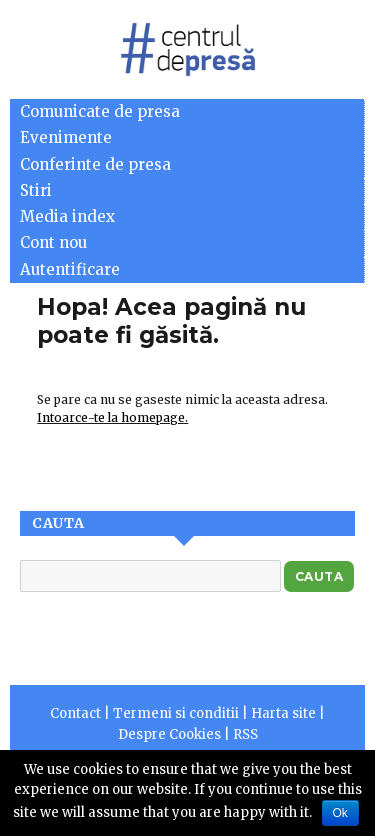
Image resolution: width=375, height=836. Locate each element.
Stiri (36, 190)
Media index (67, 216)
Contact (75, 713)
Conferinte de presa (95, 164)
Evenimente (66, 137)
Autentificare (70, 269)
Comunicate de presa (100, 111)
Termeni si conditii (176, 713)
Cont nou (53, 242)
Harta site (283, 713)
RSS (245, 734)
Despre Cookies (169, 734)
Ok (340, 813)
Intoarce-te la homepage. (112, 417)
